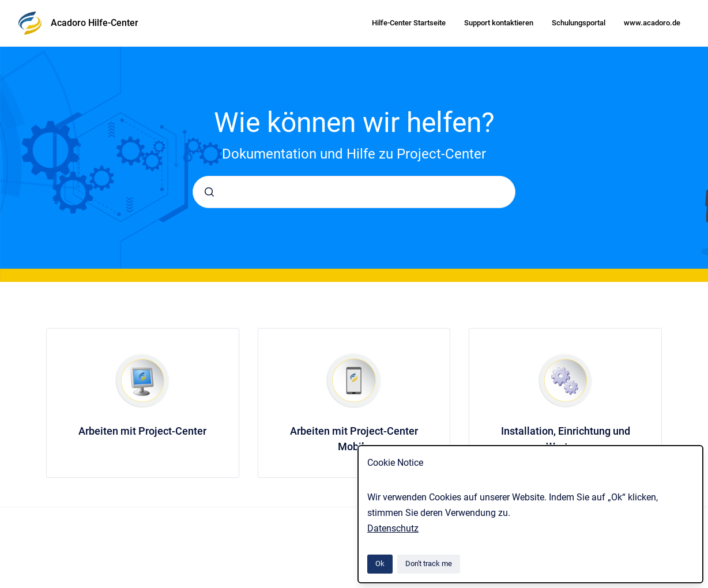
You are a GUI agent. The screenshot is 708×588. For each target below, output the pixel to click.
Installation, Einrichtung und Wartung (566, 439)
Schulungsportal (579, 23)
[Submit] (209, 192)
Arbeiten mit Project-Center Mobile (354, 439)
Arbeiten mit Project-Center (142, 431)
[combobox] (354, 192)
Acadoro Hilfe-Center (95, 23)
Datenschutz (393, 528)
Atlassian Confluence (287, 553)
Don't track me (429, 563)
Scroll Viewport (224, 553)
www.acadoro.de (652, 23)
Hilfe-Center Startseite (409, 23)
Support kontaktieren (499, 23)
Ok (380, 563)
